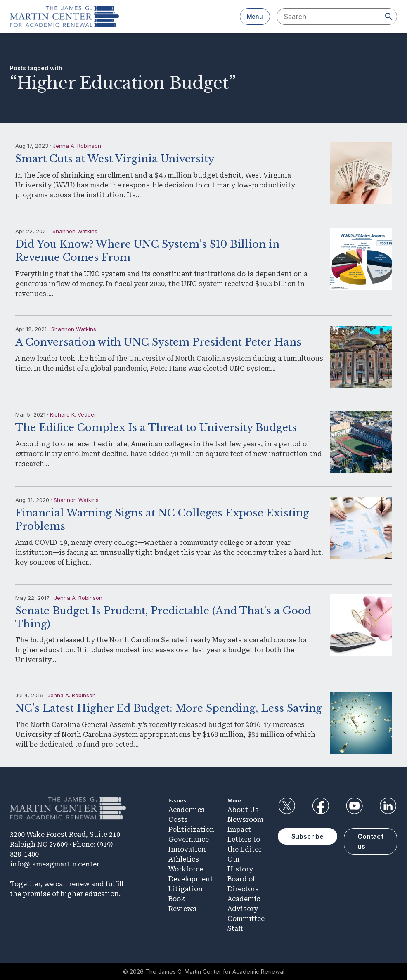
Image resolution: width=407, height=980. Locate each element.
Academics (187, 810)
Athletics (184, 859)
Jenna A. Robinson (77, 146)
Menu (255, 16)
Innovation (187, 849)
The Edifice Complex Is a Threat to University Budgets (156, 427)
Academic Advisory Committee (246, 909)
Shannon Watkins (75, 231)
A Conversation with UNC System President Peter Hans (158, 342)
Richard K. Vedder (73, 414)
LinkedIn (388, 806)
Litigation (186, 889)
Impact (239, 830)
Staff (235, 929)
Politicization (191, 830)
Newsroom (245, 820)
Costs (178, 820)
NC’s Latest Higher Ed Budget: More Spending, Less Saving (169, 708)
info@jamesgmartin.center (55, 864)
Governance (189, 839)
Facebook (320, 806)
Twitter (287, 806)
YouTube (354, 806)
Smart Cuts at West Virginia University (115, 159)
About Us (243, 810)
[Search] (389, 17)
